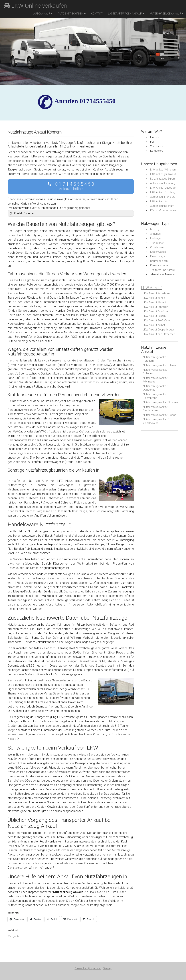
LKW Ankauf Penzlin (154, 316)
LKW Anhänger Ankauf (163, 174)
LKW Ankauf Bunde (154, 298)
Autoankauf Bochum (162, 206)
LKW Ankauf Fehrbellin (156, 307)
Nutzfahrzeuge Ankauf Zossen (160, 402)
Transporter (157, 243)
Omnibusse (157, 247)
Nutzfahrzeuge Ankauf (166, 14)
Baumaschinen (159, 261)
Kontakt (97, 14)
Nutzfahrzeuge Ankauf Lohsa (160, 415)
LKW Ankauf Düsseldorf (164, 188)
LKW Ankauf (151, 288)
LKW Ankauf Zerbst (154, 325)
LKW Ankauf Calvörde (155, 311)
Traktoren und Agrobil (163, 270)
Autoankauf (43, 14)
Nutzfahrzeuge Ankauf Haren (159, 365)
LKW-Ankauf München (163, 170)
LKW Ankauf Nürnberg (163, 192)
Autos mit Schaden (72, 14)
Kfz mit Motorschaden (163, 210)
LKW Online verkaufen (35, 6)
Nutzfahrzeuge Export (163, 179)
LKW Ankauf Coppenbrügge (159, 330)
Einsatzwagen (158, 256)
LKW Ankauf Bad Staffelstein (159, 334)
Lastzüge (155, 238)
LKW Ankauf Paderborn (156, 293)
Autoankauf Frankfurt (162, 197)
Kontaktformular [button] (22, 213)
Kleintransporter (159, 265)
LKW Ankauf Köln (160, 201)
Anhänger (156, 234)
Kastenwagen (158, 252)
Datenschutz (81, 968)
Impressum (95, 968)
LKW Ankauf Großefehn (156, 321)
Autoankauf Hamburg (163, 183)
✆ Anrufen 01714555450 (85, 101)
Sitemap (107, 968)
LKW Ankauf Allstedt (154, 302)
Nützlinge (155, 229)
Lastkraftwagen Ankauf (126, 14)
